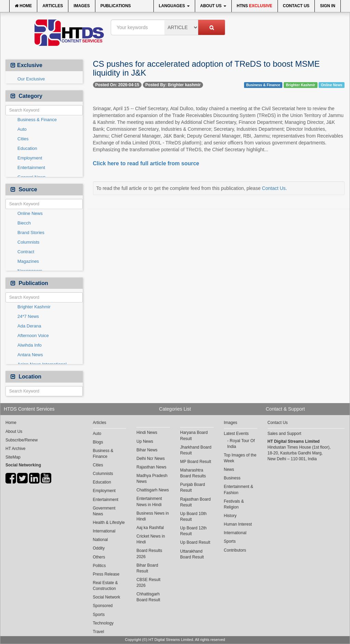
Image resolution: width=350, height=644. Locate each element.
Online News (30, 213)
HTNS (255, 6)
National (100, 540)
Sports (99, 615)
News (229, 469)
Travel (99, 632)
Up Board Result (195, 542)
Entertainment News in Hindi (149, 501)
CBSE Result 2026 (148, 583)
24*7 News (28, 316)
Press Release (106, 574)
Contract (26, 252)
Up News (145, 441)
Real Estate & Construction (105, 586)
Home (23, 6)
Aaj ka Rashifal (150, 528)
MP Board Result (196, 462)
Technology (103, 623)
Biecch (24, 223)
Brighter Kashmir (34, 307)
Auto (22, 129)
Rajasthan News (151, 467)
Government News (104, 511)
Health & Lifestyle (109, 523)
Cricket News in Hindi (151, 539)
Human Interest (238, 524)
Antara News (30, 355)
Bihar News (147, 450)
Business (232, 478)
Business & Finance (37, 120)
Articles (53, 6)
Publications (116, 6)
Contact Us (296, 6)
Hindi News (147, 433)
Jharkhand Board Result (196, 450)
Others (99, 557)
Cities (23, 139)
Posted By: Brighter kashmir (173, 85)
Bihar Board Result (147, 568)
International (104, 531)
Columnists (28, 242)
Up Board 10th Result (193, 517)
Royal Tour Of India (241, 444)
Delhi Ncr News (151, 459)
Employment (30, 158)
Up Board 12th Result (193, 531)
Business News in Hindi (153, 516)
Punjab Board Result (193, 487)
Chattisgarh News (153, 490)
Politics (99, 566)
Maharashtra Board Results (193, 473)
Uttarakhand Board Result (192, 554)
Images (82, 6)
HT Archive (15, 449)
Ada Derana (29, 326)
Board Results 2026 (149, 553)
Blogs (98, 442)
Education (27, 148)
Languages (174, 6)
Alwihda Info (30, 345)
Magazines (28, 261)
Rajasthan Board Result (195, 502)
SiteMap (13, 457)
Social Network (107, 597)
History (230, 516)
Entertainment (31, 168)
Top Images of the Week (240, 458)
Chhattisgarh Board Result (148, 597)
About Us (213, 6)
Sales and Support (285, 434)
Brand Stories (31, 233)
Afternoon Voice (33, 336)
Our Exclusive (31, 79)
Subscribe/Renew (22, 440)
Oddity (99, 548)
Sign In (328, 6)
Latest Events (236, 434)
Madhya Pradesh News (152, 479)
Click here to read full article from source (146, 163)
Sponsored (103, 606)
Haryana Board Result (194, 435)
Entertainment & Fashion (239, 490)
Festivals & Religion (234, 504)
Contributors (235, 550)
